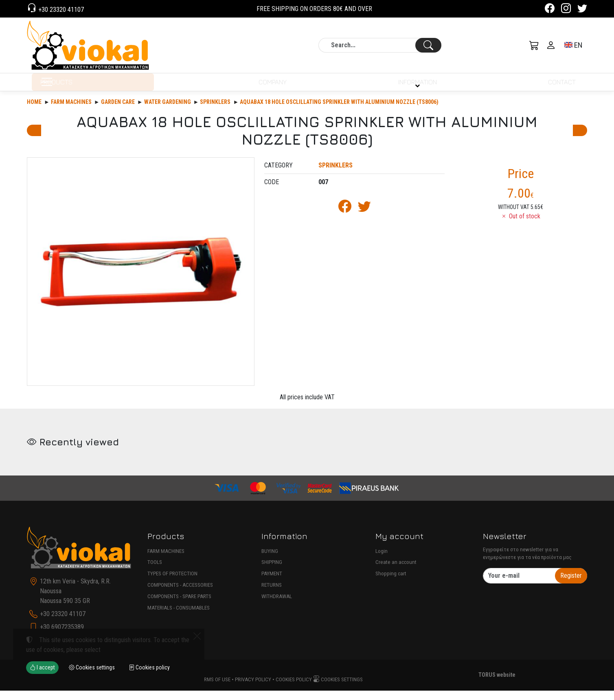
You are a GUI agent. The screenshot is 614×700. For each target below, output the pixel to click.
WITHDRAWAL (277, 606)
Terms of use (215, 689)
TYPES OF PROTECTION (172, 583)
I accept (42, 667)
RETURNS (272, 594)
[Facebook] (550, 10)
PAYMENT (272, 583)
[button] (534, 45)
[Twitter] (582, 10)
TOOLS (155, 572)
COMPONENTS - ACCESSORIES (180, 594)
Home (34, 111)
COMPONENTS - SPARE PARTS (179, 606)
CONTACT (560, 87)
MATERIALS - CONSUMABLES (179, 617)
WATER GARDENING (168, 111)
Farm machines (71, 111)
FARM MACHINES (166, 560)
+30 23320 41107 (60, 10)
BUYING (270, 560)
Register (571, 585)
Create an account (396, 572)
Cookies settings (338, 689)
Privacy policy (253, 689)
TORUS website (497, 685)
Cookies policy (294, 689)
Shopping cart (391, 583)
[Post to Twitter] (364, 218)
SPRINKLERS (215, 111)
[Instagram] (566, 10)
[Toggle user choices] (551, 45)
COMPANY (270, 87)
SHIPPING (272, 572)
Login (382, 560)
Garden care (118, 111)
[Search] (380, 45)
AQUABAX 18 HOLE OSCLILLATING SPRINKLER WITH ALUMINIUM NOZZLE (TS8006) (339, 111)
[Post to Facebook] (345, 218)
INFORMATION (416, 87)
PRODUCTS (80, 87)
